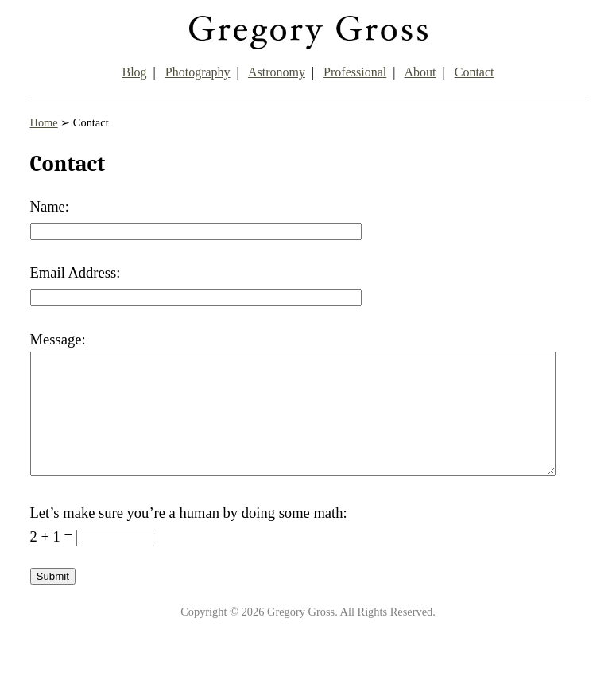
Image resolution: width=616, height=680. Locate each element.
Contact (475, 72)
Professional (355, 72)
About (420, 72)
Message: (58, 339)
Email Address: (76, 272)
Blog (134, 72)
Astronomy (277, 72)
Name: (50, 206)
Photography (198, 72)
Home (44, 122)
